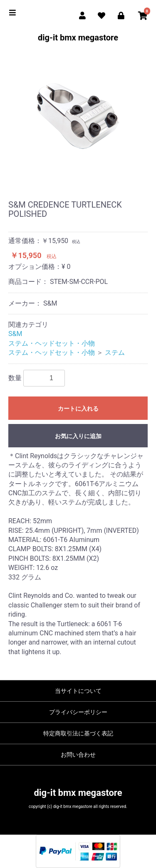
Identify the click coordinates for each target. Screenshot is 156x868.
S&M (15, 334)
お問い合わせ (78, 755)
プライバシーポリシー (78, 712)
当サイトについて (78, 691)
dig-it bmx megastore (78, 38)
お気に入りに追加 (78, 436)
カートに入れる (78, 409)
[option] (78, 116)
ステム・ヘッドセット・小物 (52, 343)
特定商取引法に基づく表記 (78, 733)
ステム (115, 352)
